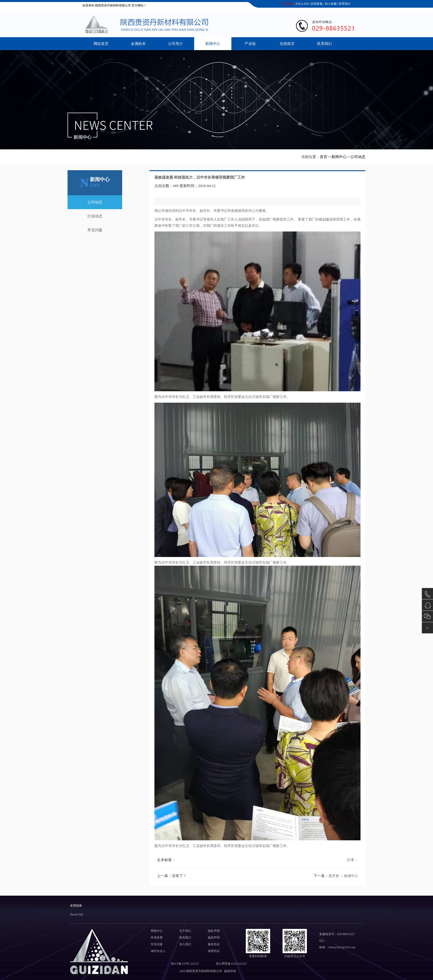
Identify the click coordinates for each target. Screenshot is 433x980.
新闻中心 (213, 44)
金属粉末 (138, 44)
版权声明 (214, 938)
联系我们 (344, 4)
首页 (324, 157)
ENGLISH (302, 4)
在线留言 (287, 44)
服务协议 (214, 944)
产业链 (250, 44)
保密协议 (214, 951)
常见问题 (95, 230)
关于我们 (185, 931)
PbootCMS (77, 915)
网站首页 (101, 44)
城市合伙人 (158, 951)
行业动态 (95, 216)
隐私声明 (214, 931)
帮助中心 (157, 931)
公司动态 (358, 157)
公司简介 (176, 44)
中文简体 (287, 4)
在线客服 (316, 4)
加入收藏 (330, 4)
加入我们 (185, 944)
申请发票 (157, 938)
